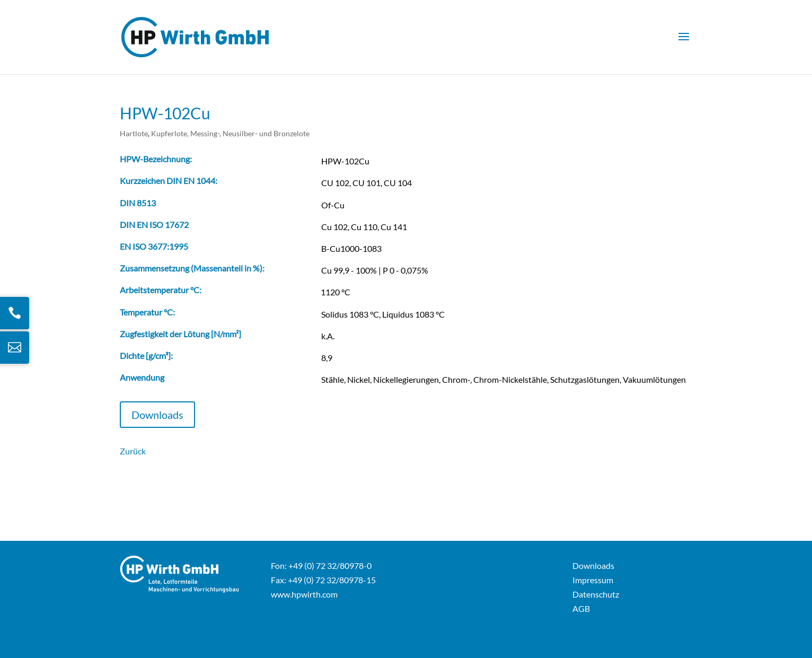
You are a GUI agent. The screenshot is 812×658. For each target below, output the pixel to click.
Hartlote (134, 133)
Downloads (157, 415)
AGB (581, 608)
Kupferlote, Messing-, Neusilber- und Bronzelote (230, 133)
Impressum (593, 580)
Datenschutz (596, 594)
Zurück (133, 451)
